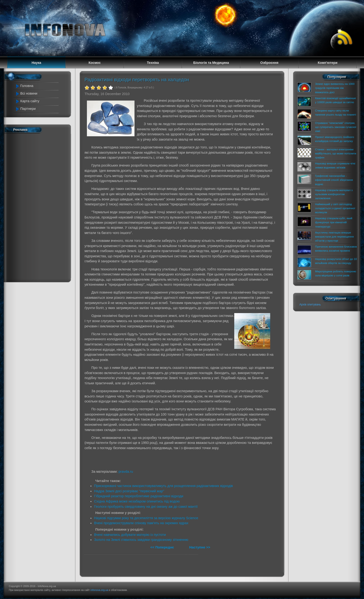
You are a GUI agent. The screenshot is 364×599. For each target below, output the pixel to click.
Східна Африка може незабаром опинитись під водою (137, 501)
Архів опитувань (310, 305)
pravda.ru (126, 472)
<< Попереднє (163, 547)
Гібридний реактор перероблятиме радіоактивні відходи (139, 496)
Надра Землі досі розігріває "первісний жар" (129, 491)
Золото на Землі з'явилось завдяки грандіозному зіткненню (141, 540)
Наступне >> (200, 547)
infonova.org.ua (99, 590)
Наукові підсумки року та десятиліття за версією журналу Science (146, 518)
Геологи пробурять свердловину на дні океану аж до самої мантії (146, 507)
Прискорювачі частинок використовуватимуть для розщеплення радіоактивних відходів (163, 486)
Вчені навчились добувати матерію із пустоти (130, 535)
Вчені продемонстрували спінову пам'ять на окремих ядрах (141, 523)
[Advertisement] (37, 207)
